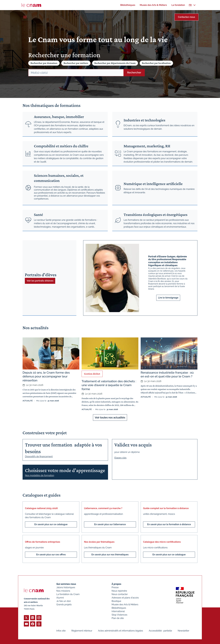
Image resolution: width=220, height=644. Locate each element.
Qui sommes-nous (66, 584)
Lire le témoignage (168, 298)
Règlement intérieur (82, 631)
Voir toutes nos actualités (110, 417)
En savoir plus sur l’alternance (110, 524)
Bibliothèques (119, 608)
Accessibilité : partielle (160, 631)
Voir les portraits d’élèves (40, 281)
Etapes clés (120, 458)
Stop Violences (119, 615)
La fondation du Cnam (68, 594)
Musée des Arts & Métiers (125, 605)
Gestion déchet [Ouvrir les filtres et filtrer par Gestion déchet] (92, 374)
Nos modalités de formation (40, 475)
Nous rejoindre (119, 591)
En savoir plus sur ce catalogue (51, 524)
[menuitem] (128, 5)
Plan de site (118, 618)
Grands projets (64, 605)
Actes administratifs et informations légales (120, 631)
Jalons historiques (66, 587)
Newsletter (183, 631)
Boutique (116, 601)
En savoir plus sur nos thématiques (110, 555)
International (118, 611)
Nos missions (63, 591)
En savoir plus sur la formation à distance (169, 524)
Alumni (60, 598)
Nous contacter (120, 594)
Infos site (61, 631)
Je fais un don (64, 601)
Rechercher (134, 73)
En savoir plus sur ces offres (51, 555)
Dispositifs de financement (39, 456)
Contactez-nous (187, 17)
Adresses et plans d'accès (125, 598)
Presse (115, 587)
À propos (116, 584)
